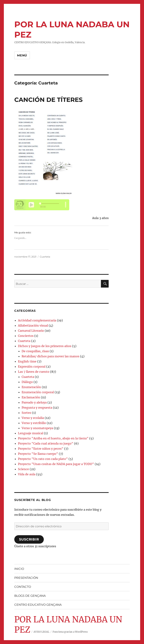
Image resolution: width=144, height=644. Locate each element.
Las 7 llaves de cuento (34, 372)
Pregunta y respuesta (37, 408)
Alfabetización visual (33, 325)
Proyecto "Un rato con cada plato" (43, 459)
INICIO (19, 569)
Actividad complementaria (37, 320)
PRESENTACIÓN (26, 578)
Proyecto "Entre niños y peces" (41, 449)
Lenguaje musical (31, 433)
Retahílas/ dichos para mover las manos (50, 356)
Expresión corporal (32, 367)
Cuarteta (45, 257)
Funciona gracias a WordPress (70, 632)
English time (27, 361)
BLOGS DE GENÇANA (30, 596)
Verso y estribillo (34, 423)
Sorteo (26, 413)
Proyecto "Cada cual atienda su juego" (46, 443)
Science (23, 469)
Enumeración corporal (38, 392)
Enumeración (31, 387)
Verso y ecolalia (33, 418)
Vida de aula (27, 474)
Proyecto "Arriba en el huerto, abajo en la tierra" (53, 438)
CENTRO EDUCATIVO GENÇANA (38, 605)
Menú (22, 55)
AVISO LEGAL (41, 632)
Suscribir (29, 539)
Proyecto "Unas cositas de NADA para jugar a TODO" (56, 464)
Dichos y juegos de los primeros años (45, 346)
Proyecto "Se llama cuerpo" (38, 454)
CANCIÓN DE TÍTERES (48, 100)
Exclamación (31, 397)
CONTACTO (23, 587)
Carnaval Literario (31, 331)
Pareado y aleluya (34, 402)
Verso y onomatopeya (37, 428)
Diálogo (27, 382)
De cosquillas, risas (35, 351)
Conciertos (26, 336)
